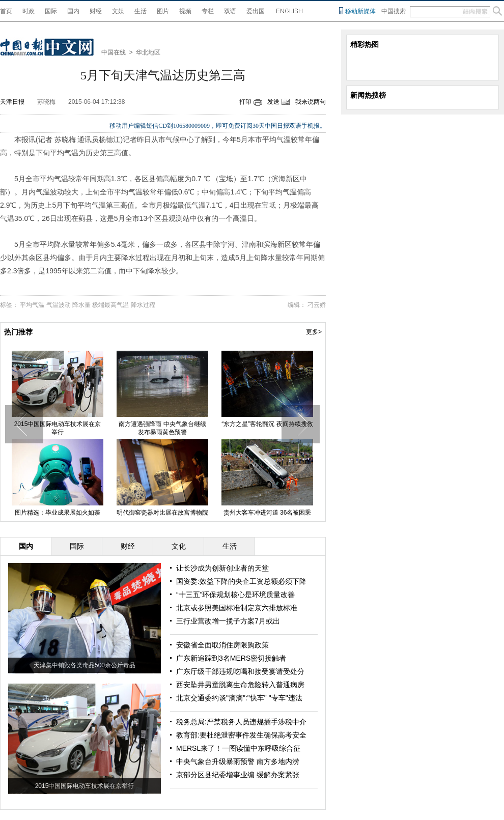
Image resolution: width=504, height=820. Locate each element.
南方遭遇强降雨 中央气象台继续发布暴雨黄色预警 (172, 428)
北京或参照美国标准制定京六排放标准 (237, 608)
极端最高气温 (110, 305)
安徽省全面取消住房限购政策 (222, 645)
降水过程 (143, 305)
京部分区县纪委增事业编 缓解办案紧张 (238, 775)
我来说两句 (311, 102)
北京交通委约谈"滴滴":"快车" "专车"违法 (239, 698)
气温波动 (59, 305)
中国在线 (114, 52)
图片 (163, 11)
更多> (314, 332)
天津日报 (12, 102)
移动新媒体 (360, 11)
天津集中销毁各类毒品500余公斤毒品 (85, 665)
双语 (230, 11)
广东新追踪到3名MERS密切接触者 (231, 658)
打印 (245, 102)
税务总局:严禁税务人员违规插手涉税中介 (241, 722)
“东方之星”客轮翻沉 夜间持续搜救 (277, 424)
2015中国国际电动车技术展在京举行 (67, 428)
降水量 (81, 305)
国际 (51, 11)
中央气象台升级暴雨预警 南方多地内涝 (238, 761)
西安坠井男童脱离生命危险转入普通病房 (240, 685)
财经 (96, 11)
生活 (141, 11)
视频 (185, 11)
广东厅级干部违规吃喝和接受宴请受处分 (240, 671)
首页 (6, 11)
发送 (273, 102)
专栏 (208, 11)
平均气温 (32, 305)
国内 (73, 11)
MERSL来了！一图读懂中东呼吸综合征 (238, 748)
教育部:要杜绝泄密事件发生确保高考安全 (241, 735)
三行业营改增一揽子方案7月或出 (228, 621)
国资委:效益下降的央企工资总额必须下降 (241, 581)
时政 (29, 11)
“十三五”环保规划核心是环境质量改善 (235, 595)
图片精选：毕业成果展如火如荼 (68, 513)
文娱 (118, 11)
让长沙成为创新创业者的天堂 (222, 568)
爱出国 (256, 11)
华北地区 (148, 52)
